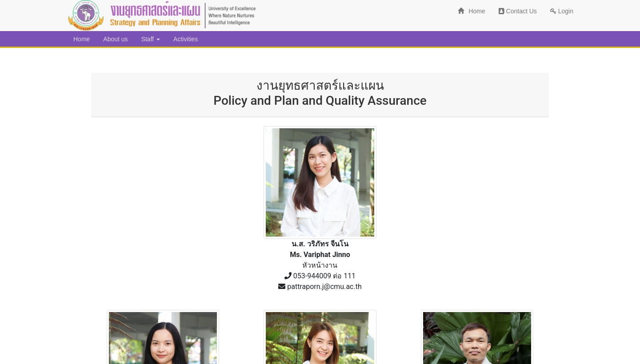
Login (562, 11)
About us (115, 39)
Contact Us (518, 11)
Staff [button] (151, 39)
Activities (186, 39)
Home (471, 11)
